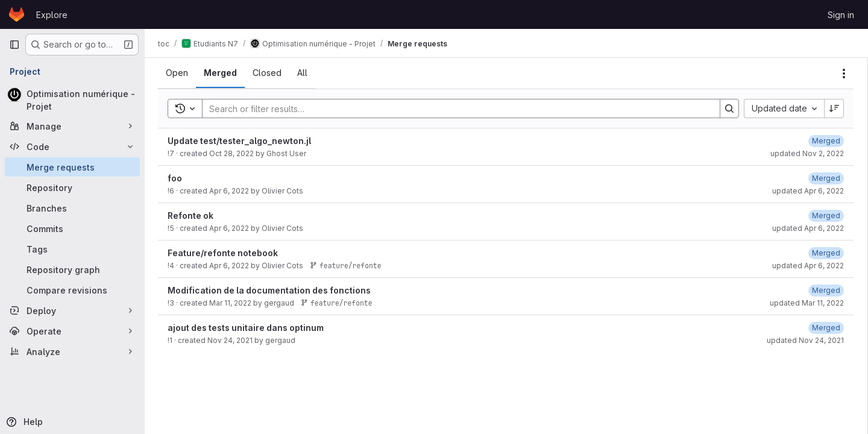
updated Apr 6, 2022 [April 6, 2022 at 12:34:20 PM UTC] (808, 228)
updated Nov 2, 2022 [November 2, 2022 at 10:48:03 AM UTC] (807, 153)
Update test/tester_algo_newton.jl (241, 141)
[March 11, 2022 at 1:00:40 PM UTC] (826, 290)
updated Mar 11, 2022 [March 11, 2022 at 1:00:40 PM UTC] (807, 303)
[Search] (456, 108)
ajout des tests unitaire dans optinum (247, 328)
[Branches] (72, 208)
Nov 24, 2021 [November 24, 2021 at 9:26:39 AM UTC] (231, 340)
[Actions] (844, 74)
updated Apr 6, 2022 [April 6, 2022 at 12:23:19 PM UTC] (808, 266)
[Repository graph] (72, 269)
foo (176, 178)
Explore (52, 15)
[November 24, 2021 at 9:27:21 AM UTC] (826, 328)
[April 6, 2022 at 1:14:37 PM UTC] (826, 178)
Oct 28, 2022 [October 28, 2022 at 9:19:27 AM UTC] (233, 153)
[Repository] (72, 187)
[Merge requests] (72, 167)
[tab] (178, 73)
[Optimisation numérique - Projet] (72, 100)
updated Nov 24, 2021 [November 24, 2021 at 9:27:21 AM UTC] (805, 340)
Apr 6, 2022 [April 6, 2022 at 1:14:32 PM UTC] (230, 191)
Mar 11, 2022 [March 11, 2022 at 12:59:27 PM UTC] (231, 303)
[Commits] (72, 228)
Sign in (841, 15)
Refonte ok (192, 215)
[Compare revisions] (72, 290)
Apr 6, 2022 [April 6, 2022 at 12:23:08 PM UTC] (230, 266)
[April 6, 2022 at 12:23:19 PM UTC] (826, 253)
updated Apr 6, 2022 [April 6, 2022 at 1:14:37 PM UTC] (808, 191)
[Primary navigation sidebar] (14, 45)
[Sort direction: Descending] (834, 108)
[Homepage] (17, 14)
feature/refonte (347, 266)
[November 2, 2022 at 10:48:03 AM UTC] (826, 141)
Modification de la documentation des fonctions (270, 290)
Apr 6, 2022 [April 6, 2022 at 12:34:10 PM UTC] (230, 228)
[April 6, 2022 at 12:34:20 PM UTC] (826, 215)
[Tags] (72, 249)
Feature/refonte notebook (224, 253)
